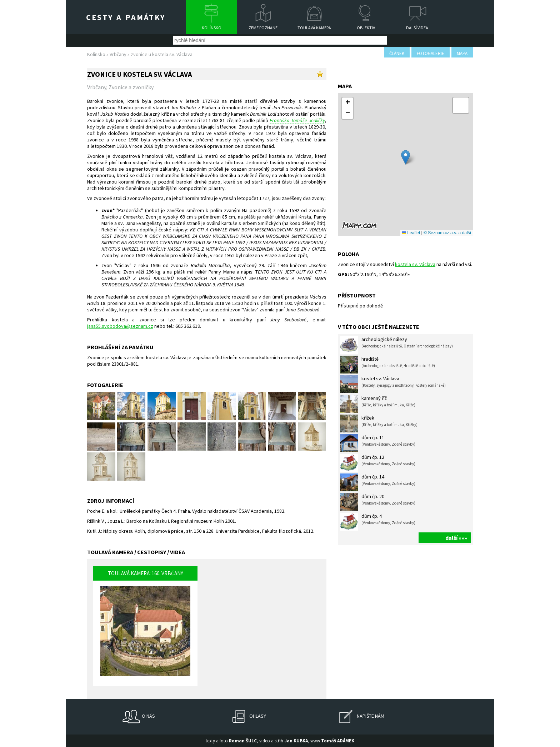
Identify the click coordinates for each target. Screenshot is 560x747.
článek (397, 53)
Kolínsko (212, 28)
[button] (406, 157)
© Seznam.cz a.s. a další (447, 233)
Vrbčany (118, 54)
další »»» (456, 538)
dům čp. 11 (378, 443)
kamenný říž (378, 404)
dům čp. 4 (378, 522)
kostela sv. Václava (415, 264)
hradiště (387, 365)
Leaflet (411, 233)
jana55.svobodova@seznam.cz (120, 326)
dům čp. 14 (378, 482)
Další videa (417, 28)
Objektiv (366, 28)
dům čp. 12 (378, 463)
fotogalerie (431, 53)
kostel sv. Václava (393, 384)
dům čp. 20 (378, 502)
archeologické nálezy (396, 345)
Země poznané (263, 28)
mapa (462, 53)
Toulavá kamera (314, 28)
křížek (379, 423)
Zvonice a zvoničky (131, 87)
